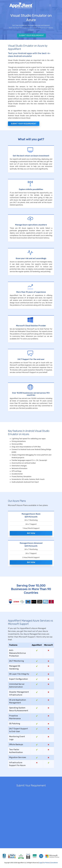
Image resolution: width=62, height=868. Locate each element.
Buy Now (31, 533)
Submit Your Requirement (31, 35)
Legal (41, 863)
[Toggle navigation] (50, 5)
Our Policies (46, 863)
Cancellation (54, 863)
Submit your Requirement (24, 124)
